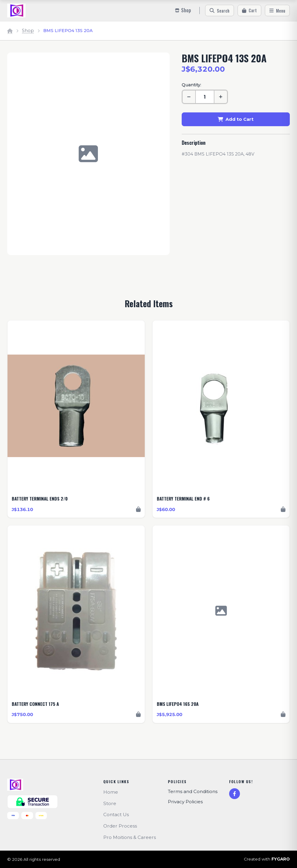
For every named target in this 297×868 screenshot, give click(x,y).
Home (111, 792)
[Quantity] (205, 97)
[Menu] (277, 10)
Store (110, 803)
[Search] (220, 10)
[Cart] (249, 10)
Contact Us (116, 814)
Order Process (120, 826)
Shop (28, 31)
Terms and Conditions (193, 791)
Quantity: (191, 85)
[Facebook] (235, 794)
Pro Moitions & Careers (130, 837)
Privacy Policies (185, 802)
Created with (267, 859)
